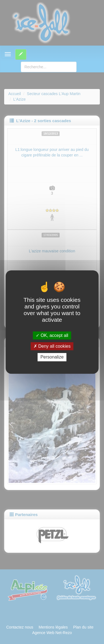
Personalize (52, 357)
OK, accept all (52, 335)
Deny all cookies (52, 346)
